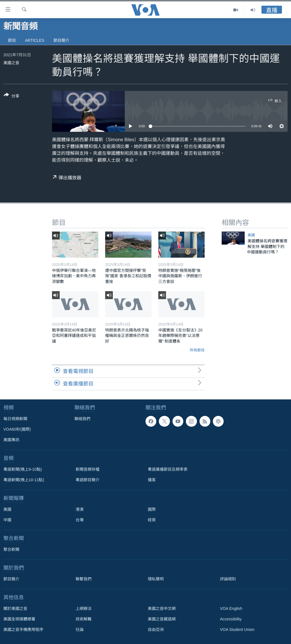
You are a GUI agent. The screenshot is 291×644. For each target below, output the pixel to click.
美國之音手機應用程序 (23, 630)
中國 (7, 520)
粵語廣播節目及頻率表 (168, 469)
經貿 (152, 520)
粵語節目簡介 (88, 480)
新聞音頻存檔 (88, 469)
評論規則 (228, 579)
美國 (251, 235)
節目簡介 (61, 40)
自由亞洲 (156, 630)
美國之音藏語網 (162, 619)
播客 (152, 480)
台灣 (80, 520)
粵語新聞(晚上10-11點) (24, 480)
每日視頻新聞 (15, 419)
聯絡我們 (82, 419)
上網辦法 (84, 608)
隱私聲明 (156, 579)
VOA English (231, 608)
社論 (80, 630)
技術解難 (84, 619)
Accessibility (231, 619)
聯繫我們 (84, 579)
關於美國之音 (15, 608)
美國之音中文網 (162, 608)
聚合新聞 (11, 549)
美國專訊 (11, 440)
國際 (152, 509)
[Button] (12, 97)
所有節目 (197, 350)
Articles (35, 40)
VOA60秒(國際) (17, 429)
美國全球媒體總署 (19, 619)
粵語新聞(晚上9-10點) (23, 469)
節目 (12, 40)
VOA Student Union (237, 630)
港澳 (80, 509)
